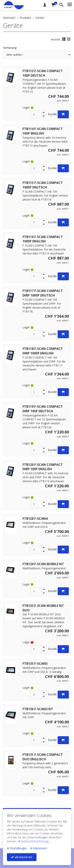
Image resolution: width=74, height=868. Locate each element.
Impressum (38, 848)
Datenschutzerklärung (33, 841)
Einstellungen (17, 848)
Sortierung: (10, 48)
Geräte (13, 25)
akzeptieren (22, 857)
